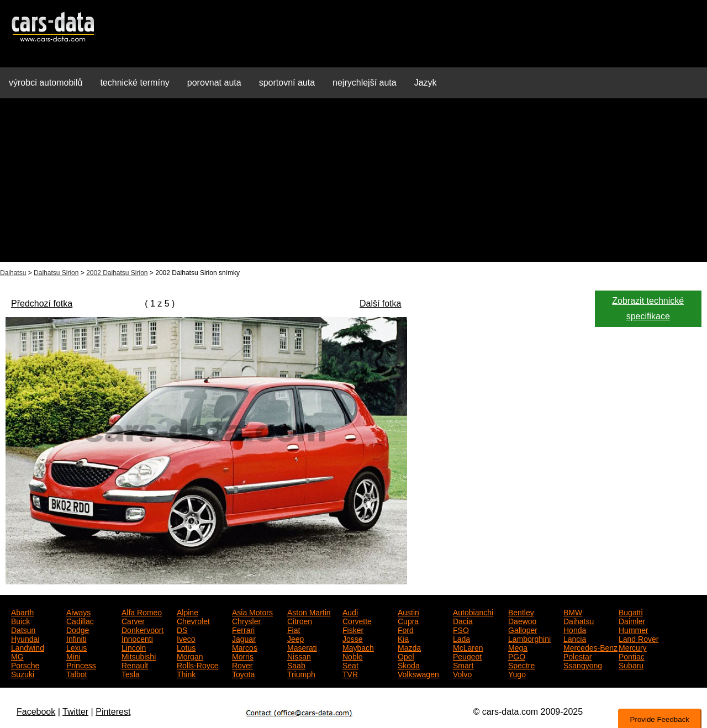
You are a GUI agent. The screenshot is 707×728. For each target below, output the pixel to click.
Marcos (245, 647)
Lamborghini (529, 638)
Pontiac (632, 656)
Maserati (302, 647)
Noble (353, 656)
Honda (575, 629)
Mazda (409, 647)
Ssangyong (583, 664)
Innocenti (137, 638)
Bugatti (631, 611)
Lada (461, 638)
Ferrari (243, 629)
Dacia (463, 620)
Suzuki (23, 673)
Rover (242, 664)
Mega (518, 647)
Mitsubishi (139, 656)
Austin (408, 611)
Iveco (186, 638)
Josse (353, 638)
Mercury (633, 647)
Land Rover (639, 638)
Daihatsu (13, 273)
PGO (517, 656)
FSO (461, 629)
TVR (350, 673)
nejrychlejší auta (365, 83)
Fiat (294, 629)
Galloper (523, 629)
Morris (243, 656)
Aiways (78, 611)
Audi (350, 611)
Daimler (632, 620)
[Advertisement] (353, 184)
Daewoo (522, 620)
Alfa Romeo (142, 611)
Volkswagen (418, 673)
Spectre (521, 664)
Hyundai (25, 638)
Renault (135, 664)
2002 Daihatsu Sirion (117, 273)
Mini (73, 656)
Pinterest (113, 712)
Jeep (296, 638)
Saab (296, 664)
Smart (463, 664)
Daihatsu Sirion (56, 273)
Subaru (631, 664)
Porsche (25, 664)
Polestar (577, 656)
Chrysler (246, 620)
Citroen (300, 620)
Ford (406, 629)
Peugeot (467, 656)
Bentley (521, 611)
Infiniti (76, 638)
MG (17, 656)
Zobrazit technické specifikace (648, 308)
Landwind (28, 647)
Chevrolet (193, 620)
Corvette (357, 620)
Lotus (186, 647)
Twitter (75, 712)
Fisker (353, 629)
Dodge (78, 629)
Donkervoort (143, 629)
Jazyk (426, 83)
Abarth (22, 611)
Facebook (36, 712)
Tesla (131, 673)
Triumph (301, 673)
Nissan (299, 656)
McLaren (468, 647)
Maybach (358, 647)
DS (182, 629)
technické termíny (134, 83)
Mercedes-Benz (590, 647)
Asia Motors (252, 611)
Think (186, 673)
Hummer (634, 629)
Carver (133, 620)
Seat (350, 664)
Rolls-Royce (197, 664)
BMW (573, 611)
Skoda (409, 664)
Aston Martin (309, 611)
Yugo (517, 673)
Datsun (23, 629)
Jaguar (244, 638)
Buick (20, 620)
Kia (403, 638)
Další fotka (381, 304)
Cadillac (80, 620)
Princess (81, 664)
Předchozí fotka (42, 304)
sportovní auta (287, 83)
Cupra (408, 620)
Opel (406, 656)
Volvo (462, 673)
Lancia (575, 638)
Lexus (76, 647)
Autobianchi (473, 611)
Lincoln (134, 647)
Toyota (243, 673)
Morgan (190, 656)
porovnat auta (214, 83)
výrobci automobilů (46, 83)
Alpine (188, 611)
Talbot (76, 673)
